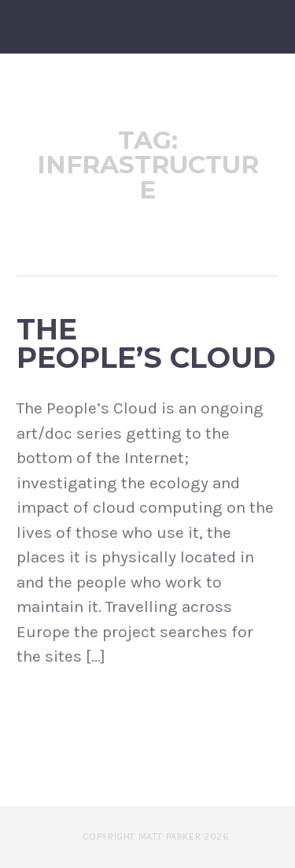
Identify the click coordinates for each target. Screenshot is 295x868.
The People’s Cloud (146, 343)
